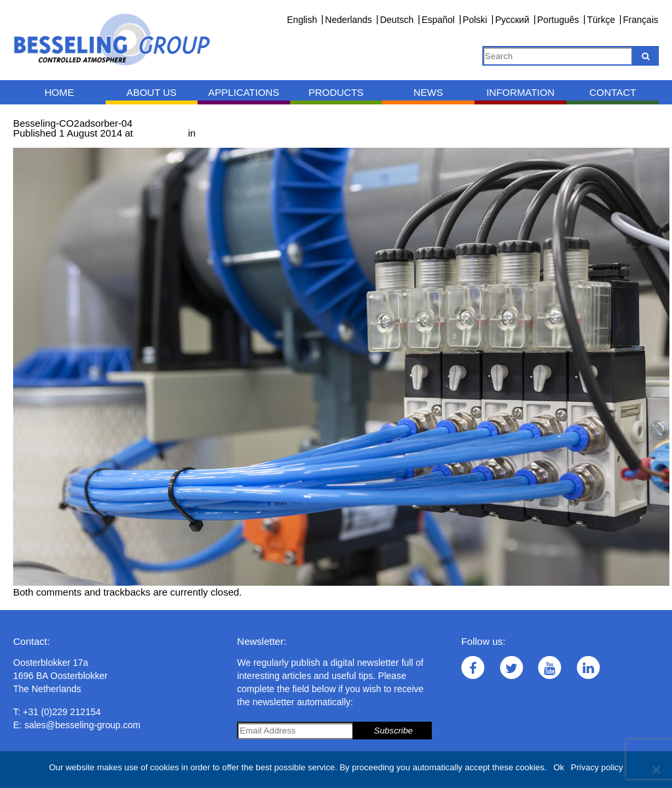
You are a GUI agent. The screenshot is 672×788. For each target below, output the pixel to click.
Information (520, 92)
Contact (613, 92)
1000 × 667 (161, 133)
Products (336, 92)
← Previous (39, 143)
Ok (559, 767)
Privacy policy (597, 767)
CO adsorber (228, 133)
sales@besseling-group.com (82, 725)
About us (152, 92)
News (428, 92)
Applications (243, 92)
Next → (83, 143)
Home (59, 92)
